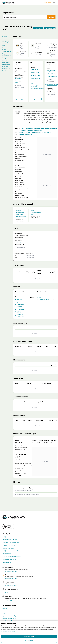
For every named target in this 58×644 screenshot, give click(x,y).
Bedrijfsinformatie (7, 537)
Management (6, 58)
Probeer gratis (47, 3)
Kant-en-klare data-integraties (10, 559)
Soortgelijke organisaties (6, 42)
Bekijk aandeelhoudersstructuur (52, 84)
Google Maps (18, 79)
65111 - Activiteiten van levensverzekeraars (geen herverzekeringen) (36, 72)
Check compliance (50, 28)
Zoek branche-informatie (9, 621)
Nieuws (4, 71)
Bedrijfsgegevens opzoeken (10, 540)
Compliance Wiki (7, 562)
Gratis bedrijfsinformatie (9, 618)
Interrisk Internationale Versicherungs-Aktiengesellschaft (21, 213)
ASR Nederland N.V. (51, 70)
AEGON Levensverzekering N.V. (36, 213)
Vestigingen (5, 47)
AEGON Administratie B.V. (52, 73)
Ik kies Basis (29, 641)
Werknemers (6, 60)
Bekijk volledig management (52, 99)
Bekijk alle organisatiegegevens (36, 99)
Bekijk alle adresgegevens (21, 99)
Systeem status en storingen (10, 616)
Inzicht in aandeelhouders (9, 545)
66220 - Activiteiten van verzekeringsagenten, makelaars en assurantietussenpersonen (36, 85)
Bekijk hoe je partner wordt (12, 600)
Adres (4, 45)
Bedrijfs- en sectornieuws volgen (11, 551)
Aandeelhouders (7, 62)
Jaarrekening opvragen (9, 548)
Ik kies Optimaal (29, 636)
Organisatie (5, 39)
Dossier (4, 49)
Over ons (5, 608)
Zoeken (51, 17)
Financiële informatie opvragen (11, 542)
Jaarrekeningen (7, 52)
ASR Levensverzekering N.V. (52, 76)
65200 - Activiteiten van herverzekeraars (36, 78)
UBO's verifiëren (7, 554)
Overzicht (5, 37)
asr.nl (17, 82)
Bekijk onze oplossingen (11, 571)
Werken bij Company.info (9, 611)
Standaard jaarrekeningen (6, 68)
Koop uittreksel (38, 28)
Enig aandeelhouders (7, 55)
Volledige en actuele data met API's (12, 556)
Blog (4, 613)
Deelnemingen (6, 64)
